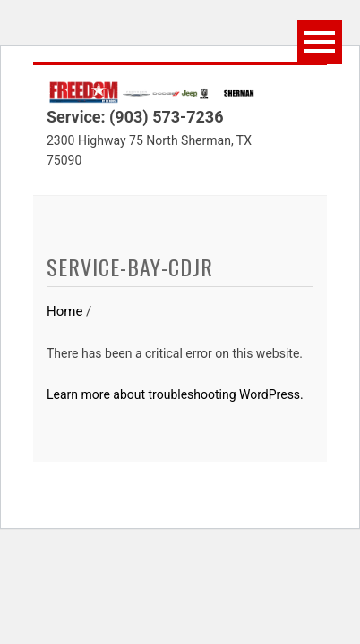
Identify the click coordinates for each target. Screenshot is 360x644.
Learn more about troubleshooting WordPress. (175, 394)
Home (64, 311)
